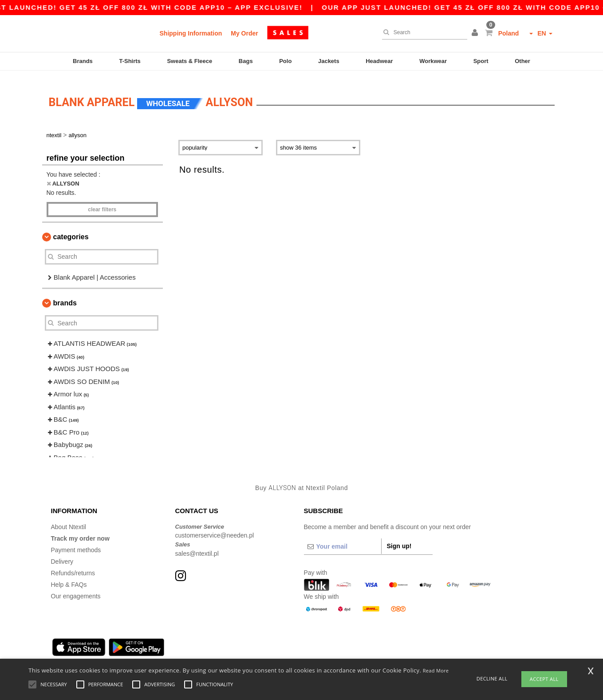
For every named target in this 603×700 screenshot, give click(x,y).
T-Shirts (130, 61)
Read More (436, 670)
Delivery (62, 554)
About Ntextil (69, 519)
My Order (244, 33)
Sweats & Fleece (189, 61)
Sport (481, 61)
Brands (83, 61)
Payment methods (76, 542)
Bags (246, 61)
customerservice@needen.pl (215, 528)
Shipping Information (191, 33)
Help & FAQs (69, 577)
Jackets (329, 61)
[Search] (422, 32)
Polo (285, 61)
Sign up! (399, 538)
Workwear (433, 61)
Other (522, 61)
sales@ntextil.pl (197, 546)
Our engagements (76, 588)
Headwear (379, 61)
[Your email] (343, 538)
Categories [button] (71, 229)
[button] (476, 33)
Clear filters (102, 202)
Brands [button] (65, 295)
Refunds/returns (73, 565)
